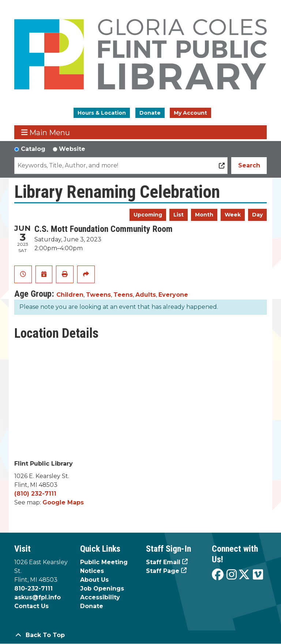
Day (257, 215)
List (179, 215)
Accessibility (100, 597)
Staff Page (163, 571)
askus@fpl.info (38, 597)
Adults (146, 295)
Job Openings (102, 589)
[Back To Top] (140, 635)
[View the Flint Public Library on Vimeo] (258, 575)
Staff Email (163, 562)
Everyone (173, 295)
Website (72, 149)
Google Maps (63, 502)
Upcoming (148, 215)
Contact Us (31, 606)
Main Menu (46, 132)
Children (70, 295)
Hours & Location (102, 113)
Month (204, 215)
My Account (190, 113)
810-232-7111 (33, 589)
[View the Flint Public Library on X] (244, 575)
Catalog (33, 149)
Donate (150, 113)
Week (233, 215)
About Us (94, 580)
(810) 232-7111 (35, 494)
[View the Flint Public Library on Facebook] (218, 575)
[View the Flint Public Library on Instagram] (232, 575)
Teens (123, 295)
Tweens (98, 295)
